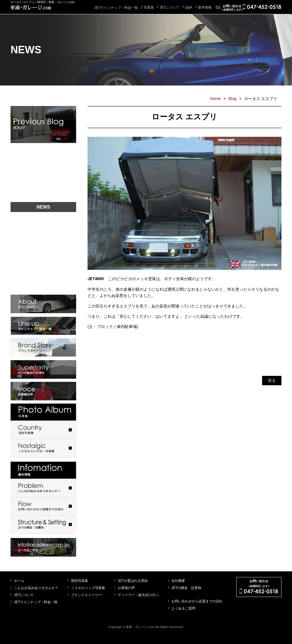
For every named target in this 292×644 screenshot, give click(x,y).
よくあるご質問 (183, 608)
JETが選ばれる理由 (133, 581)
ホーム (19, 581)
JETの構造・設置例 (186, 588)
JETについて (24, 595)
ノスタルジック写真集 (88, 588)
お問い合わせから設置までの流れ (197, 601)
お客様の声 (126, 588)
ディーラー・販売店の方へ (138, 595)
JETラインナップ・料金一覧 (116, 8)
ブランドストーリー (86, 595)
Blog (232, 99)
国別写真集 (80, 581)
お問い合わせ (232, 8)
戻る (272, 380)
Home (215, 99)
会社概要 (178, 581)
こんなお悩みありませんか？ (36, 588)
